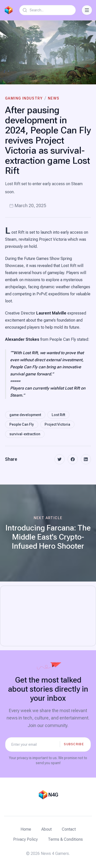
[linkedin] (86, 459)
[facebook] (73, 459)
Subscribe (74, 744)
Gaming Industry (24, 98)
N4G (53, 795)
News (54, 98)
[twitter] (60, 459)
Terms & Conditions (65, 839)
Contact (69, 829)
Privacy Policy (25, 839)
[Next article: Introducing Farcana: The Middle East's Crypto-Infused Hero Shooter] (48, 533)
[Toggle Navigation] (87, 10)
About (46, 829)
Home (26, 829)
